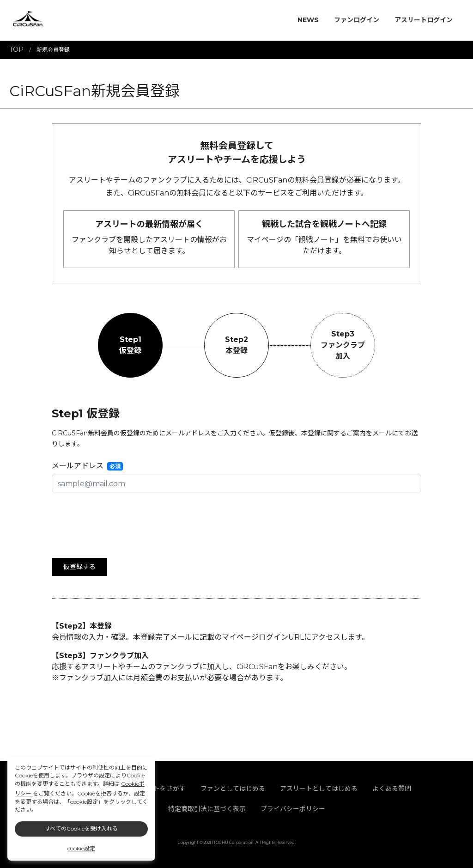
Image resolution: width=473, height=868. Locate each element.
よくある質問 (392, 789)
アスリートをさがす (157, 789)
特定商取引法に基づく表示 (207, 809)
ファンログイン (357, 20)
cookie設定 (81, 848)
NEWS (308, 20)
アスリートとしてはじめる (319, 789)
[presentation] (122, 518)
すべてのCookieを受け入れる (81, 828)
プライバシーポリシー (293, 809)
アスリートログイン (424, 20)
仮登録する (79, 567)
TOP (16, 49)
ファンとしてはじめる (233, 789)
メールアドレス (78, 466)
